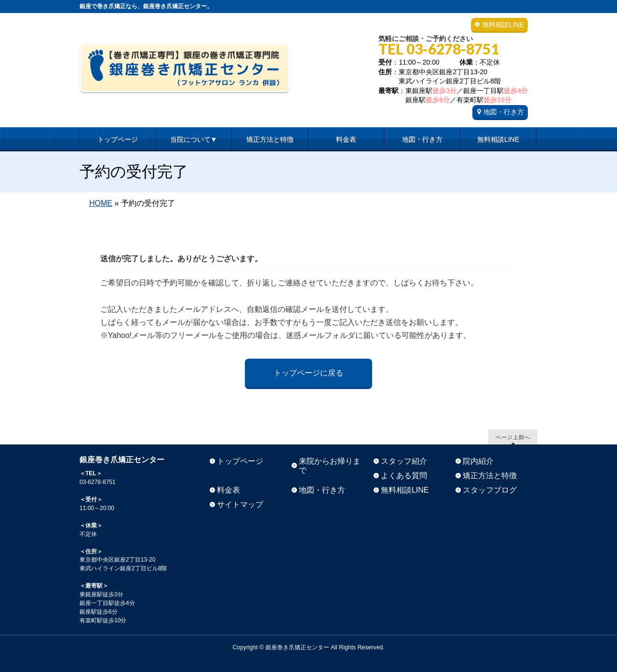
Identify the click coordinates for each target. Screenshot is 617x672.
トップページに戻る (308, 373)
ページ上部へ (513, 437)
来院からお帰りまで (330, 466)
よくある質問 (404, 476)
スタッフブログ (490, 490)
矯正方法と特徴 (490, 476)
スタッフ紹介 (404, 461)
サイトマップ (240, 504)
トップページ (240, 461)
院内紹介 (478, 461)
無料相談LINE (503, 25)
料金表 (228, 490)
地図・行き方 (504, 112)
